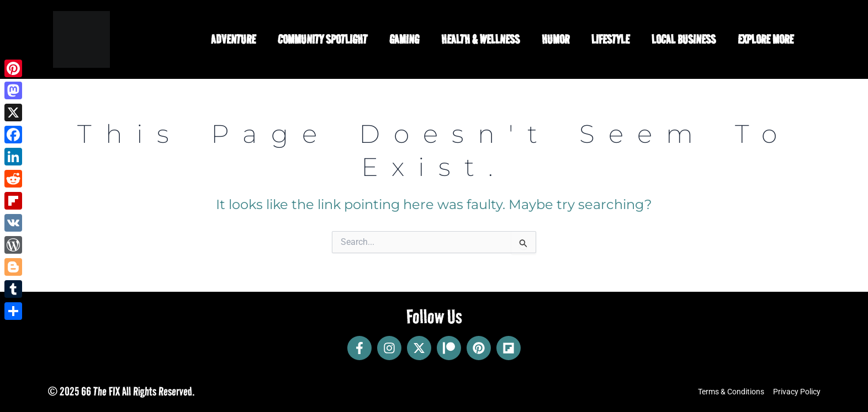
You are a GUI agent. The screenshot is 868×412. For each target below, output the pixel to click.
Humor (555, 39)
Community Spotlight (322, 39)
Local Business (684, 39)
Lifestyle (610, 39)
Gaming (404, 39)
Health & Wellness (480, 39)
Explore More (766, 39)
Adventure (233, 39)
